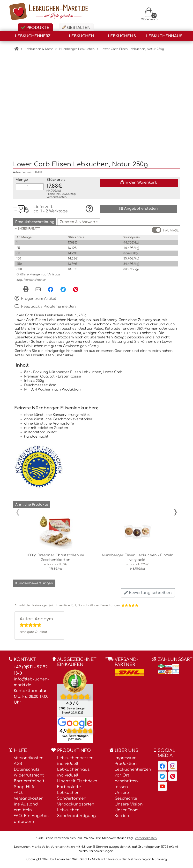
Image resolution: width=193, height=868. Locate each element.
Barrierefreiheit (29, 778)
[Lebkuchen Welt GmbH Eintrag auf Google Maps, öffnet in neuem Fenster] (75, 720)
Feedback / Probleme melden (45, 304)
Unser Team (127, 807)
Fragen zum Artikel (35, 296)
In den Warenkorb (139, 180)
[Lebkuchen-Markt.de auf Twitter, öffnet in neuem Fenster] (162, 773)
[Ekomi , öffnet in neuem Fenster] (75, 690)
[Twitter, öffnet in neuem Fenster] (63, 287)
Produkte (35, 28)
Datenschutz (27, 767)
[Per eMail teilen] (38, 287)
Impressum (126, 755)
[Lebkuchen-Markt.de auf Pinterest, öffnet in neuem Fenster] (173, 773)
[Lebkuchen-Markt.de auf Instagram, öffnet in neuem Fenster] (173, 763)
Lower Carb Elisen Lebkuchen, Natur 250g (132, 49)
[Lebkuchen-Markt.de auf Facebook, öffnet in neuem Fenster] (162, 763)
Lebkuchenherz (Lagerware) (33, 37)
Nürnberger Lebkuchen (77, 49)
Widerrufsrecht (29, 773)
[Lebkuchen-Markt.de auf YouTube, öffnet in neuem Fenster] (162, 784)
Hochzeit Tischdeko (77, 778)
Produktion (126, 761)
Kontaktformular (30, 688)
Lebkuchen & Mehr (122, 37)
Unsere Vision (129, 802)
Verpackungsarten (76, 802)
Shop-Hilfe (25, 784)
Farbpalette (69, 784)
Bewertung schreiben (148, 590)
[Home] (16, 49)
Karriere (122, 813)
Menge (22, 177)
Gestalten (76, 28)
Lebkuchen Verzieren (81, 37)
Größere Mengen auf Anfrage (38, 272)
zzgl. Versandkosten (31, 277)
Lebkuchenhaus (164, 36)
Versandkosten (56, 194)
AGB (18, 761)
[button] (35, 219)
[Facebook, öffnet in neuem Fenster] (51, 287)
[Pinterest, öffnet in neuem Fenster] (76, 287)
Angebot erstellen (139, 206)
